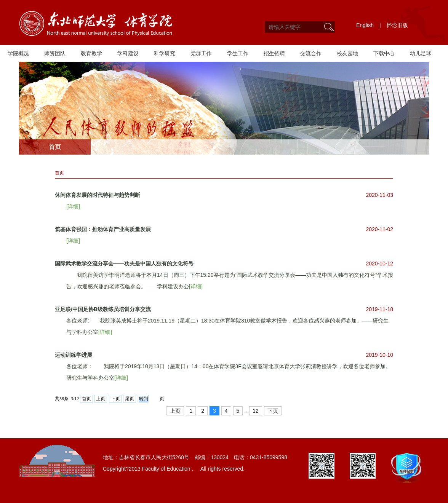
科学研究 (165, 53)
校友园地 (347, 53)
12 (256, 411)
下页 (115, 399)
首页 (59, 173)
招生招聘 (274, 53)
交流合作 (311, 53)
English (365, 25)
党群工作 (201, 53)
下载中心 (384, 53)
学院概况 (18, 53)
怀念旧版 (397, 25)
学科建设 (128, 53)
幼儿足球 (421, 53)
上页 (101, 399)
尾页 (130, 399)
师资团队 (55, 53)
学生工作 (238, 53)
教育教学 (91, 53)
